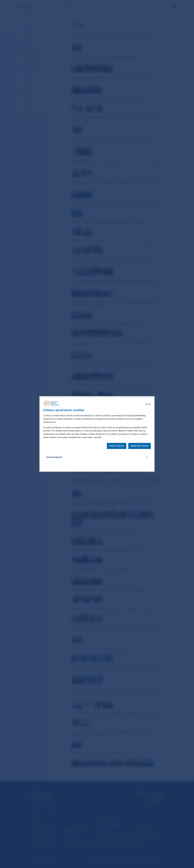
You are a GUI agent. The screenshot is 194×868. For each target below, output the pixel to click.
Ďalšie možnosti (55, 457)
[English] (148, 404)
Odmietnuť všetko (140, 446)
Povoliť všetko (117, 446)
